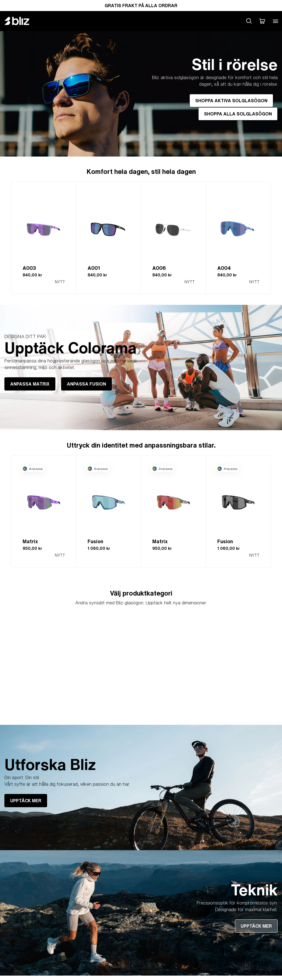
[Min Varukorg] (262, 21)
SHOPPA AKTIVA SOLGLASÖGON (231, 101)
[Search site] (249, 21)
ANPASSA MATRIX (30, 384)
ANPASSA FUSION (86, 384)
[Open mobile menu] (275, 21)
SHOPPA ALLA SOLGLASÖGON (238, 114)
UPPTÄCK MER (26, 801)
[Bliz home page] (21, 21)
